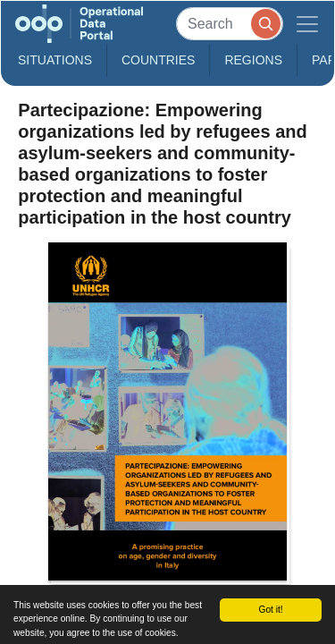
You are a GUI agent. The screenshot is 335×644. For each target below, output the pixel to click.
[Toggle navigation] (307, 24)
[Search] (230, 24)
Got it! (270, 610)
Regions (253, 60)
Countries (158, 60)
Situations (55, 60)
